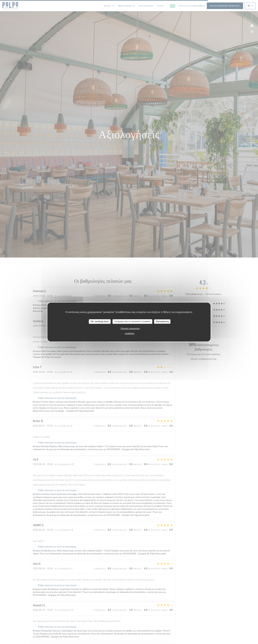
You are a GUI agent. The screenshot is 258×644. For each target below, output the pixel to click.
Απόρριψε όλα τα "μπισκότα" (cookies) (132, 321)
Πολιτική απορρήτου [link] (130, 328)
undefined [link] (130, 333)
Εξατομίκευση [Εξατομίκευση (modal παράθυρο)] (162, 321)
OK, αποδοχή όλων (100, 321)
